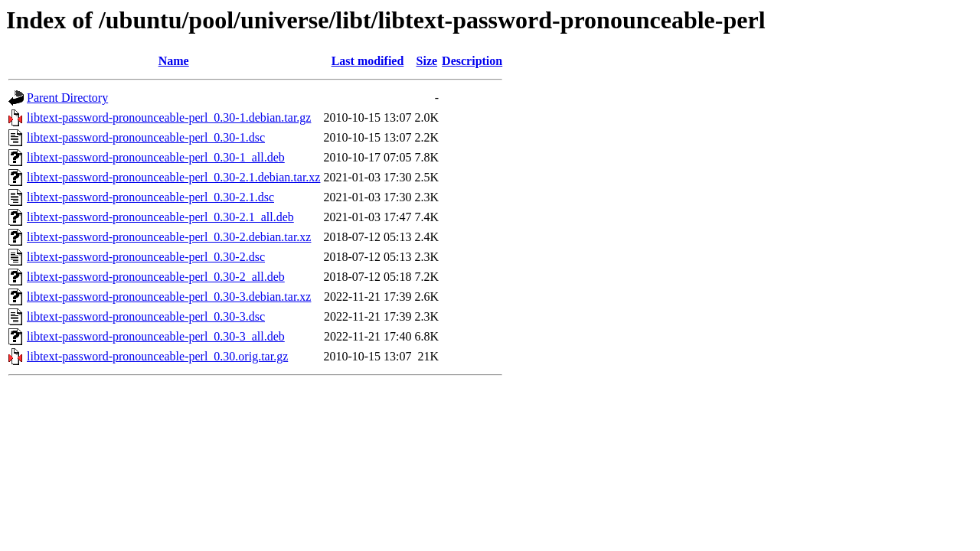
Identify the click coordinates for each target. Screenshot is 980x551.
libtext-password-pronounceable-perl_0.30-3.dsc (146, 316)
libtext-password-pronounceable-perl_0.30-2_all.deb (156, 277)
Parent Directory (67, 98)
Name (174, 61)
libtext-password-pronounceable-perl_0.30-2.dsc (146, 257)
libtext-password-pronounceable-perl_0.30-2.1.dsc (150, 197)
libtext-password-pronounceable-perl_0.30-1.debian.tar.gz (169, 117)
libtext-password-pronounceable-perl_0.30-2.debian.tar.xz (169, 237)
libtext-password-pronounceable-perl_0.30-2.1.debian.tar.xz (173, 177)
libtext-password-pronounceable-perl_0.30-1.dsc (146, 137)
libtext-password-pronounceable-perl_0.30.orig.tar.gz (157, 356)
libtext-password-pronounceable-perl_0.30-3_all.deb (156, 336)
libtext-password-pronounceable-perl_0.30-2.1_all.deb (160, 217)
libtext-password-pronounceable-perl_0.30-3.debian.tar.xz (169, 297)
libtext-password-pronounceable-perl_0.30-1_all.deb (156, 157)
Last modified (368, 61)
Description (472, 61)
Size (427, 61)
